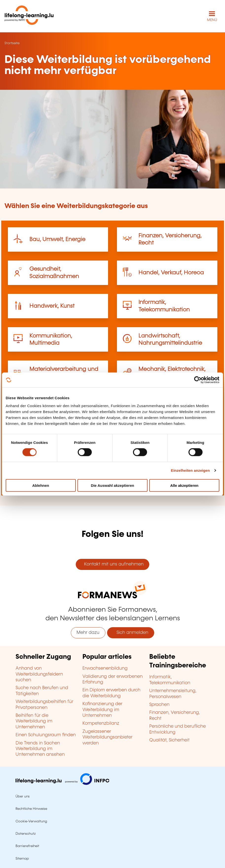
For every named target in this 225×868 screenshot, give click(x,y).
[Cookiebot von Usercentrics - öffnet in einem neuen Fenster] (198, 380)
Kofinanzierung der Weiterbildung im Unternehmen (102, 710)
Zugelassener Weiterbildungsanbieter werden (107, 737)
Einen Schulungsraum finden (46, 735)
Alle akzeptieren (184, 485)
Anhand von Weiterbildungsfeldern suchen (39, 674)
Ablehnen (41, 485)
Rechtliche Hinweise (31, 809)
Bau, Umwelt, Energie (57, 239)
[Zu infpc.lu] (62, 784)
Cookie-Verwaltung (31, 821)
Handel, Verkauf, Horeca (171, 273)
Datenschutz (26, 834)
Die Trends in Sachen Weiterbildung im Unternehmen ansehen (40, 749)
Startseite (12, 43)
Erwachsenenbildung (105, 668)
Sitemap (22, 859)
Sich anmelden (131, 633)
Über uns (23, 796)
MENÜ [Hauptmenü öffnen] (212, 20)
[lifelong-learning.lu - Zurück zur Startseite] (29, 16)
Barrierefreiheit (27, 846)
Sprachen (159, 705)
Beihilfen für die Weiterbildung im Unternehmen (34, 721)
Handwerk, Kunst (52, 306)
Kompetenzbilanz (101, 723)
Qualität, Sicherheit (169, 740)
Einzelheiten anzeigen (190, 470)
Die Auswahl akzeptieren (112, 485)
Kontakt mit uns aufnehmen (113, 564)
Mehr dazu (88, 633)
